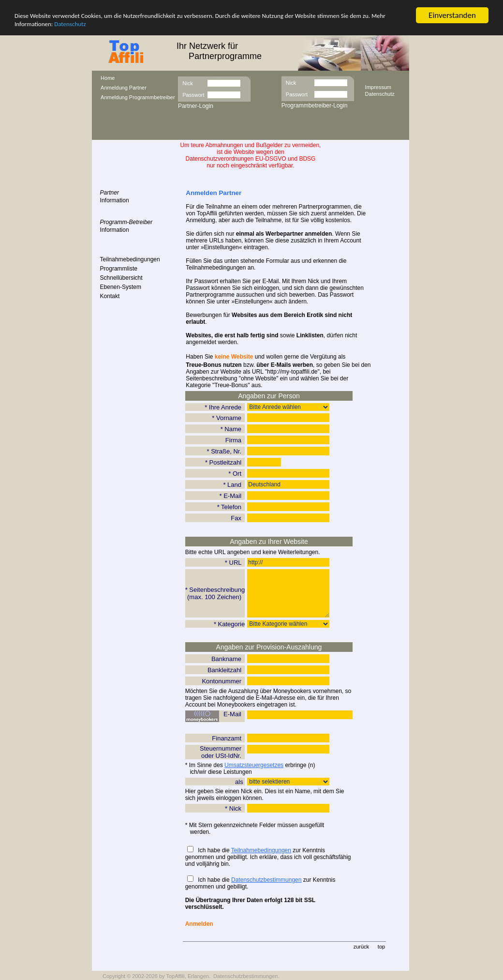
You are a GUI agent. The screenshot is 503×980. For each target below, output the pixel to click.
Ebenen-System (121, 287)
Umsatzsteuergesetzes (254, 765)
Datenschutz (70, 24)
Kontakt (110, 296)
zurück (361, 947)
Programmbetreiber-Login (315, 106)
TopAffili (175, 976)
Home (108, 78)
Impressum (378, 87)
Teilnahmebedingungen (130, 259)
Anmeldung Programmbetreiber (138, 97)
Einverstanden (452, 15)
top (381, 947)
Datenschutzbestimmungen (266, 880)
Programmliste (119, 269)
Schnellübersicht (121, 278)
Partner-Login (196, 106)
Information (115, 200)
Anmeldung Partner (124, 88)
